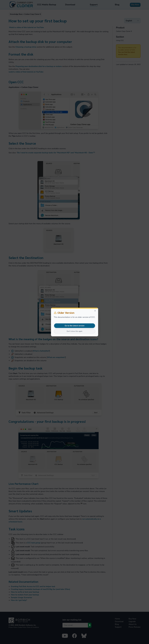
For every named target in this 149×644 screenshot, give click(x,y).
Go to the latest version (75, 326)
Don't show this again (74, 331)
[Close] (95, 311)
